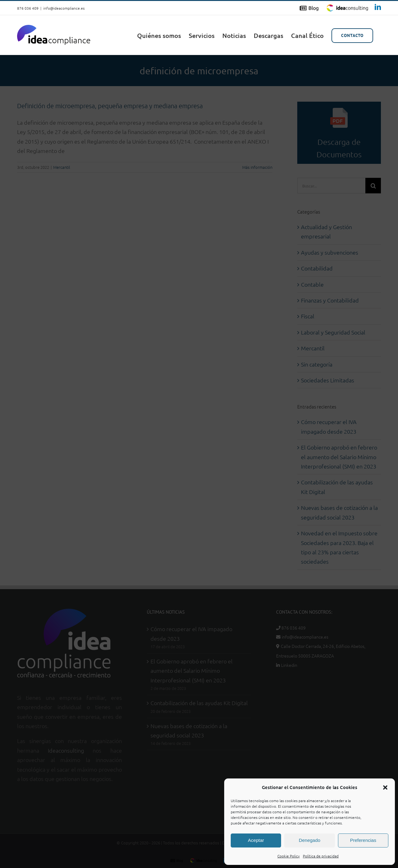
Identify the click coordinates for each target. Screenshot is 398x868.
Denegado (310, 840)
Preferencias (363, 840)
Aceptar (256, 840)
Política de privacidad (321, 856)
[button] (385, 787)
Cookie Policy (289, 856)
